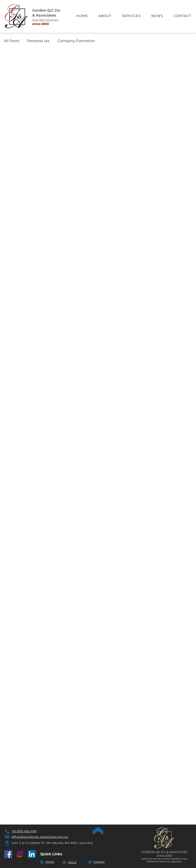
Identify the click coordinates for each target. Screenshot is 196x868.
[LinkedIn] (32, 854)
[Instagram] (20, 854)
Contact (99, 862)
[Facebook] (8, 854)
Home (50, 862)
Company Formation (76, 41)
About (72, 862)
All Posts (12, 41)
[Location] (7, 843)
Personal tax (38, 41)
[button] (131, 16)
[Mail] (7, 837)
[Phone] (7, 831)
